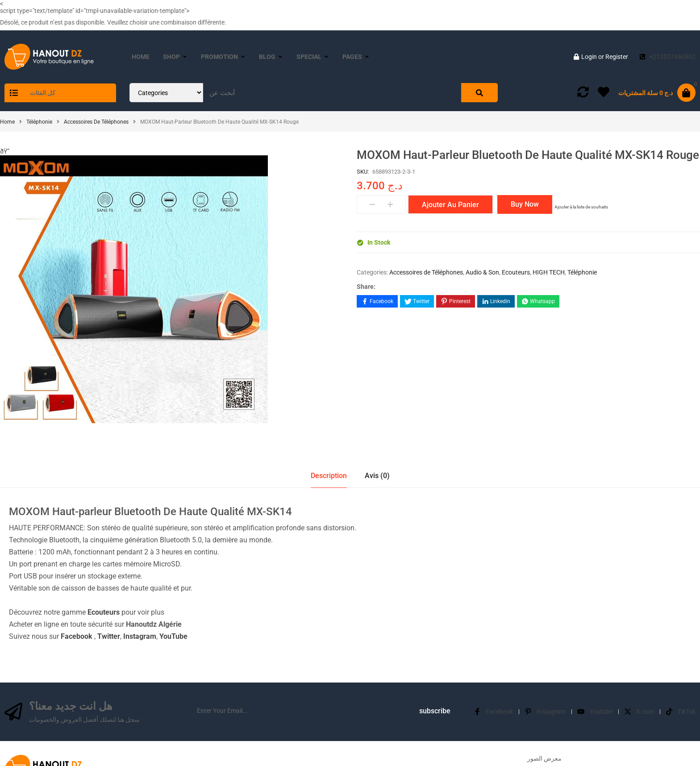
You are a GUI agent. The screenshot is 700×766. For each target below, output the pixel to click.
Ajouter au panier (450, 205)
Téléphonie (39, 122)
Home (7, 122)
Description (329, 341)
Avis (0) (377, 341)
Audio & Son (482, 272)
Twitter (109, 502)
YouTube (173, 502)
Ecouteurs (516, 272)
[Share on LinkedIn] (496, 301)
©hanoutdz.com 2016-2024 (350, 754)
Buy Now (525, 204)
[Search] (480, 93)
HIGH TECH (549, 272)
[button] (4, 151)
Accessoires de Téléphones (96, 122)
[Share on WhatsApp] (538, 301)
